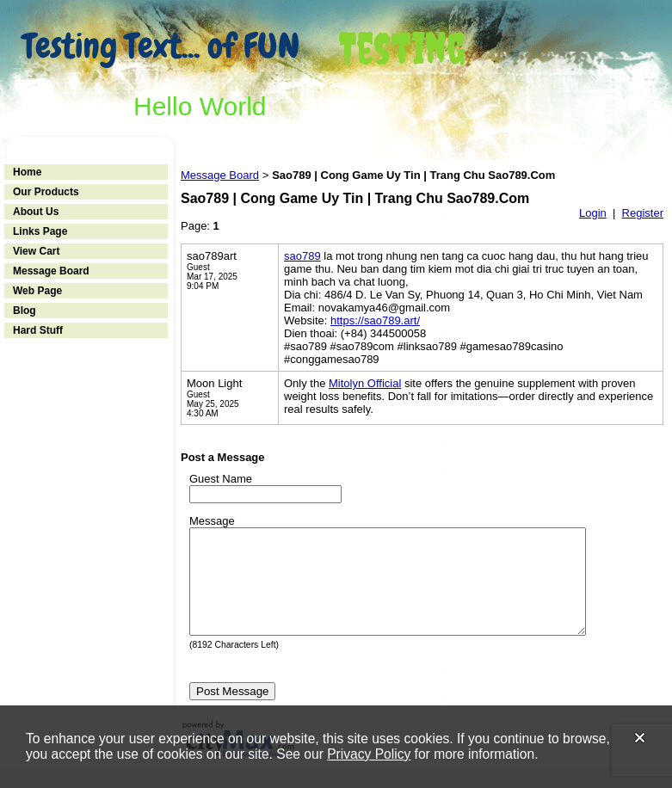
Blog (25, 311)
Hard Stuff (38, 330)
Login (593, 213)
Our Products (46, 192)
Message (212, 521)
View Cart (36, 251)
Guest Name (221, 479)
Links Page (40, 231)
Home (27, 172)
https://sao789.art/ (375, 320)
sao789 (302, 256)
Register (643, 213)
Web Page (37, 291)
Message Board (51, 271)
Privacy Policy (369, 754)
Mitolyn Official (365, 383)
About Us (36, 212)
